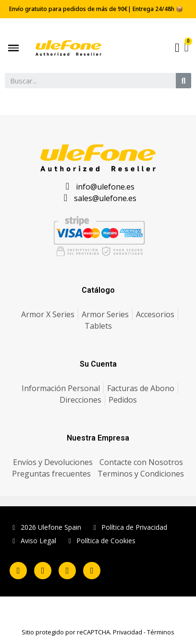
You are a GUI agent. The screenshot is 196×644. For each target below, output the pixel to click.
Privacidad (128, 632)
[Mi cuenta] (177, 48)
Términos (161, 632)
